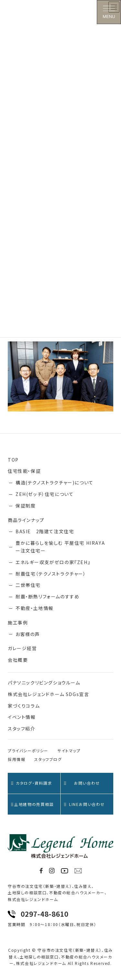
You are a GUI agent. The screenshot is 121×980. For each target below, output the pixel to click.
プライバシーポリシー (28, 750)
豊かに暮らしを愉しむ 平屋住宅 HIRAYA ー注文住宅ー (62, 547)
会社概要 (18, 660)
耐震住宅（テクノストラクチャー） (51, 574)
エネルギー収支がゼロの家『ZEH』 (53, 562)
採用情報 (16, 759)
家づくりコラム (24, 706)
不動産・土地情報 (35, 608)
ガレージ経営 (22, 648)
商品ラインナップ (26, 520)
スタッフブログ (48, 759)
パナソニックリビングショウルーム (44, 683)
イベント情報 (22, 717)
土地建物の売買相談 (32, 804)
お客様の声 (28, 634)
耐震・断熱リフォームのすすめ (47, 596)
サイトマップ (69, 750)
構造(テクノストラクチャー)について (55, 482)
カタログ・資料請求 (32, 783)
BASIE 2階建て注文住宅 (45, 531)
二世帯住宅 (28, 585)
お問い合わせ (82, 783)
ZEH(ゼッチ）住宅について (45, 494)
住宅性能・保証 (24, 471)
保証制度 (25, 506)
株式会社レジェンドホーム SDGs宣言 (48, 694)
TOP (13, 460)
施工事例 (18, 622)
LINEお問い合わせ (84, 804)
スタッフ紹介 (22, 728)
